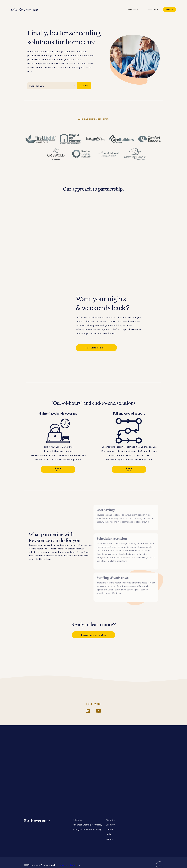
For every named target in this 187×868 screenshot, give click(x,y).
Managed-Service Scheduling (87, 829)
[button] (133, 9)
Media (109, 834)
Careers (109, 829)
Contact (169, 9)
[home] (24, 9)
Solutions (77, 820)
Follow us (93, 704)
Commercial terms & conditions (67, 865)
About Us (110, 820)
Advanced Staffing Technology (87, 825)
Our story (110, 825)
